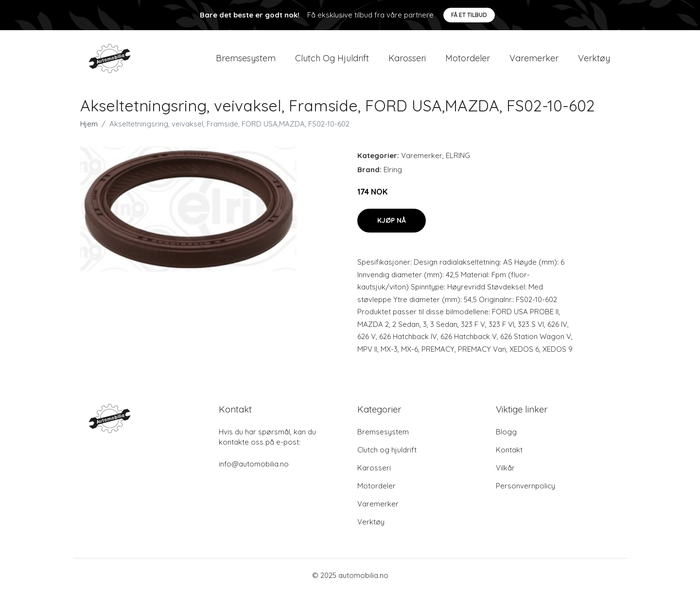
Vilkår (505, 470)
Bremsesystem (246, 59)
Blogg (506, 434)
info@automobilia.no (254, 466)
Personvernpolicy (525, 488)
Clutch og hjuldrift (332, 59)
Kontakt (509, 452)
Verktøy (594, 59)
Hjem (89, 126)
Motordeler (468, 59)
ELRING (458, 157)
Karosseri (407, 59)
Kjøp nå (392, 222)
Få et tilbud (469, 15)
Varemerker (534, 59)
